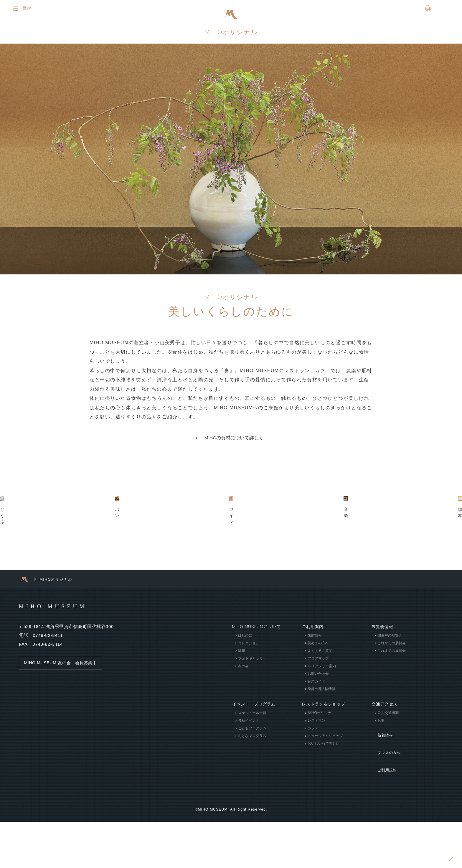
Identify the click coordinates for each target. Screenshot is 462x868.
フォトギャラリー (252, 730)
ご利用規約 (382, 821)
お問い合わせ (318, 746)
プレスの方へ (385, 812)
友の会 (243, 738)
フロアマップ (318, 730)
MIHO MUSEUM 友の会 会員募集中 (63, 735)
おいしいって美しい (324, 815)
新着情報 (380, 803)
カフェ (313, 800)
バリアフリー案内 (322, 738)
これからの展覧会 (392, 715)
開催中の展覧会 (390, 707)
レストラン (316, 792)
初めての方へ (318, 715)
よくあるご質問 (320, 723)
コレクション (249, 715)
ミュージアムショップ (325, 808)
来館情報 (315, 707)
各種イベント (249, 792)
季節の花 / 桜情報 (321, 761)
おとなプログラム (252, 808)
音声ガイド (316, 753)
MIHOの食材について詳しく (234, 441)
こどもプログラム (252, 800)
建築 (242, 723)
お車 (381, 792)
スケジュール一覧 (252, 785)
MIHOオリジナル (231, 33)
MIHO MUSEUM (64, 678)
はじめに (245, 707)
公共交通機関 (388, 785)
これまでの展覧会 (392, 723)
